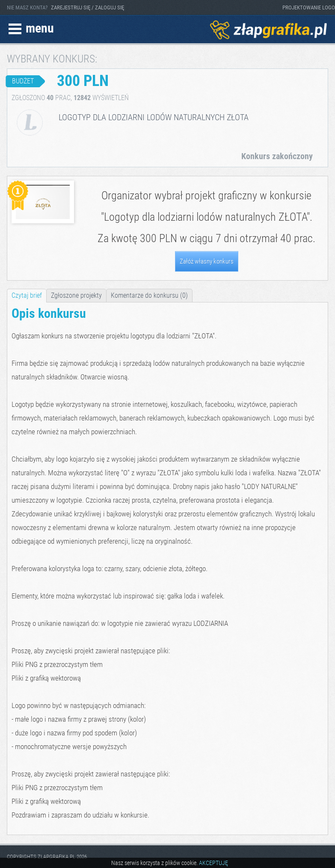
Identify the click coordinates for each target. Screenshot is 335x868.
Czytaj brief (27, 295)
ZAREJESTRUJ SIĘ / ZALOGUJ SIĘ (87, 7)
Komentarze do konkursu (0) (149, 295)
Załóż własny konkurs (207, 261)
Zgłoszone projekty (76, 295)
